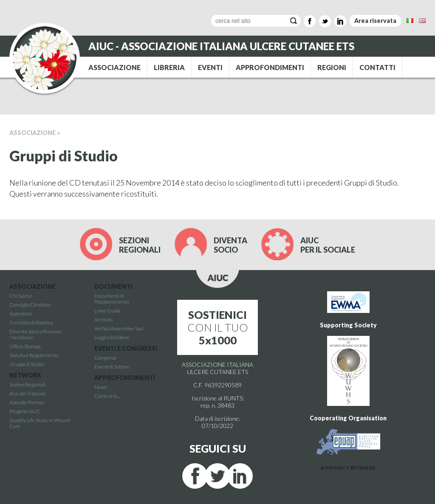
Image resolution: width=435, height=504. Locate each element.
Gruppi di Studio (27, 364)
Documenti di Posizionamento (112, 299)
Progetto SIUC (25, 411)
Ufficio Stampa (25, 346)
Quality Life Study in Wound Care (40, 423)
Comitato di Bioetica (31, 322)
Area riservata (375, 21)
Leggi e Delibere (112, 337)
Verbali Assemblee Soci (119, 328)
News (100, 387)
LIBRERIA (169, 67)
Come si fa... (107, 396)
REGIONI (332, 67)
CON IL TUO (218, 327)
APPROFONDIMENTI (270, 67)
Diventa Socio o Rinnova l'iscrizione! (35, 334)
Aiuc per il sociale (28, 393)
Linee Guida (107, 311)
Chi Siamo (21, 296)
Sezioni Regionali (27, 384)
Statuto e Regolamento (34, 355)
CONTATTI (377, 67)
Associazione (32, 133)
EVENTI (210, 67)
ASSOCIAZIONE (114, 67)
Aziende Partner (27, 402)
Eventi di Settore (112, 367)
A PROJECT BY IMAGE (348, 468)
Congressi (105, 358)
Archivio (103, 320)
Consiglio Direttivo (30, 305)
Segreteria (21, 314)
